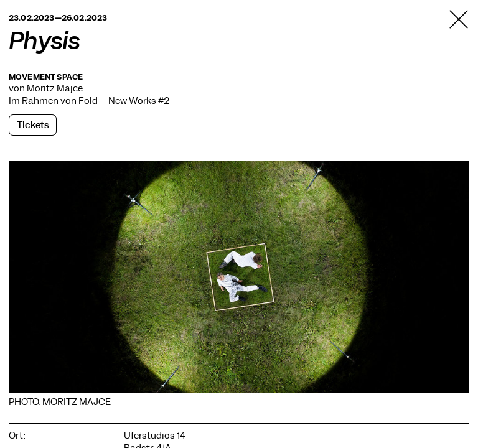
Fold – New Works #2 (124, 101)
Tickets (33, 125)
